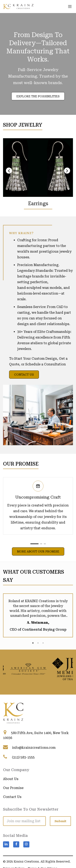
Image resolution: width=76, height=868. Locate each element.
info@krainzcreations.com (34, 748)
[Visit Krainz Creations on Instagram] (26, 844)
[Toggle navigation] (70, 7)
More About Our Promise (38, 551)
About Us (11, 779)
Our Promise (13, 788)
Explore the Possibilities (38, 96)
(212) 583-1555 (23, 757)
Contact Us (24, 375)
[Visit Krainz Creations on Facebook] (16, 844)
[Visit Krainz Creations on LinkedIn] (6, 844)
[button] (34, 544)
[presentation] (9, 171)
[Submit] (60, 821)
